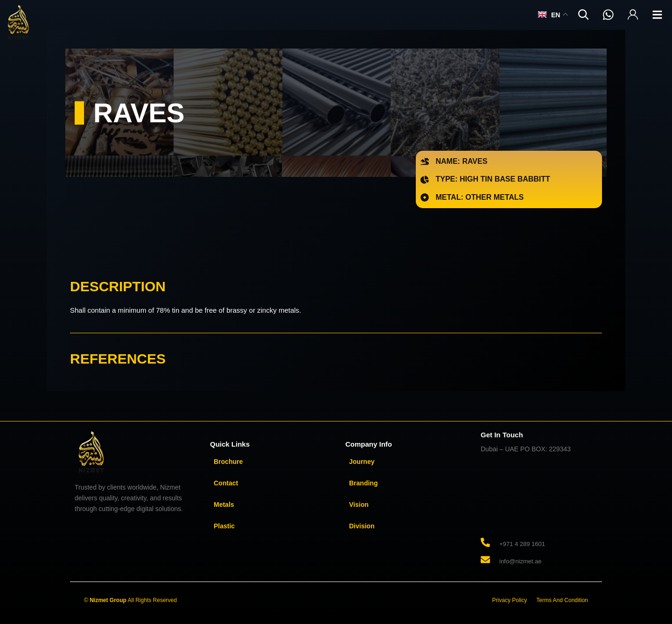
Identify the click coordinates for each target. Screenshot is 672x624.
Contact (226, 483)
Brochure (228, 462)
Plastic (224, 526)
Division (362, 526)
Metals (224, 505)
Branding (363, 483)
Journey (362, 462)
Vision (359, 505)
